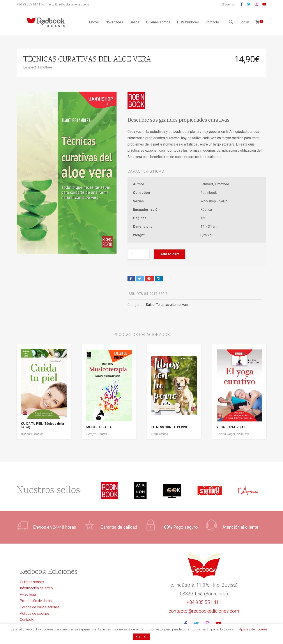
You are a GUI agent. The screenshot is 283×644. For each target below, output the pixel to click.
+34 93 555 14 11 (28, 4)
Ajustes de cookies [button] (253, 629)
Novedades (114, 22)
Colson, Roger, (226, 434)
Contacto (212, 22)
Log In (244, 22)
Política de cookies (35, 613)
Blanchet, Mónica (32, 434)
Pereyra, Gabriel (97, 434)
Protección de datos (36, 601)
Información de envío (36, 588)
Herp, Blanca (160, 434)
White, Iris (243, 434)
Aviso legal (28, 594)
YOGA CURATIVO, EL (231, 427)
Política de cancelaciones (40, 607)
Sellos (135, 22)
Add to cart (170, 254)
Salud (150, 305)
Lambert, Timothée (38, 67)
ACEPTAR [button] (141, 637)
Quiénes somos (158, 22)
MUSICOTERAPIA (99, 427)
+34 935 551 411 (204, 602)
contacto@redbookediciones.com (65, 4)
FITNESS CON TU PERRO (169, 427)
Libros (94, 22)
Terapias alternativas (172, 305)
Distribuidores (188, 22)
